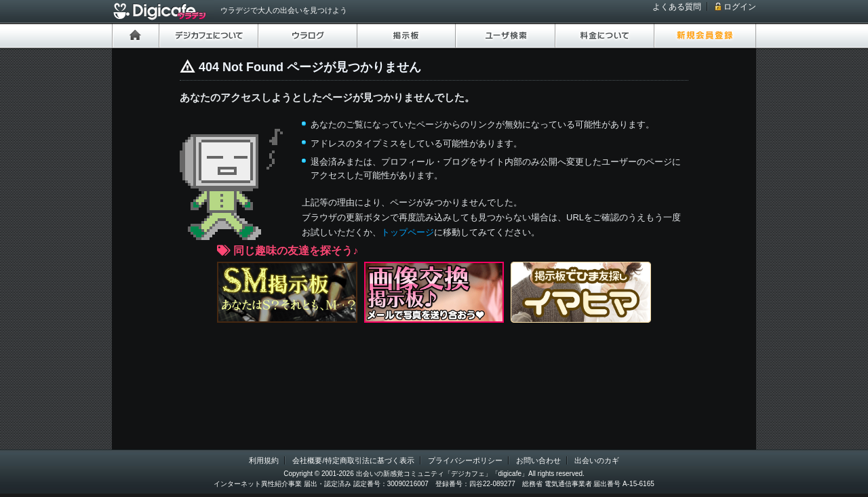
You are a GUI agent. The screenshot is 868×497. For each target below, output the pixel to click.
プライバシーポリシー (465, 460)
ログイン (740, 7)
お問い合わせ (538, 460)
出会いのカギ (597, 460)
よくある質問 (677, 7)
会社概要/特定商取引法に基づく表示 (353, 460)
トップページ (408, 232)
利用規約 (264, 460)
